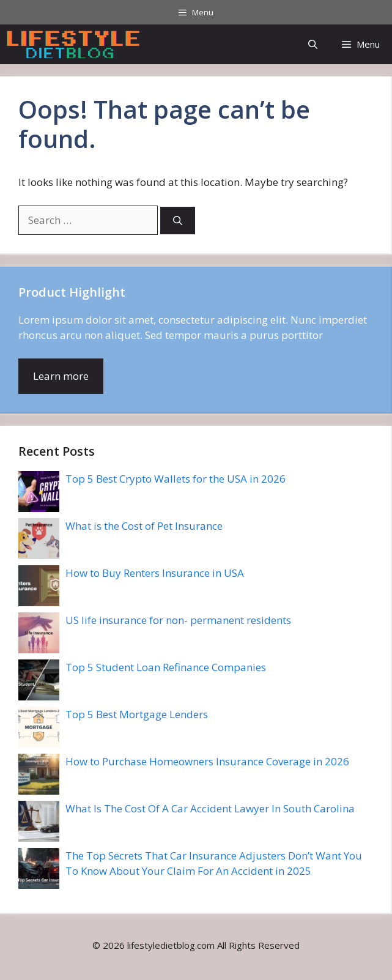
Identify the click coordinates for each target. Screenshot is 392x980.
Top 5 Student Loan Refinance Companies (166, 667)
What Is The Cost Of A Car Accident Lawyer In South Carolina (210, 808)
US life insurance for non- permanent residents (178, 620)
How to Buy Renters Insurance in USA (155, 573)
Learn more (61, 376)
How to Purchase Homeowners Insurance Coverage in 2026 (207, 761)
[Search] (178, 221)
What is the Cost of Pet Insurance (144, 526)
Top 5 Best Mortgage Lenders (137, 714)
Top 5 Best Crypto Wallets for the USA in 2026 (176, 479)
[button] (313, 44)
